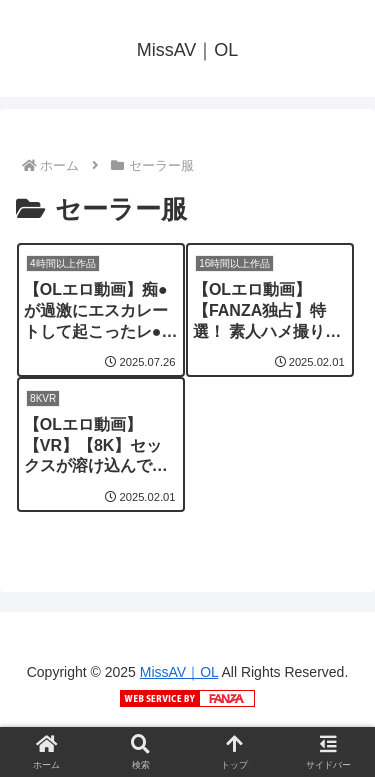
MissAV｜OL (179, 672)
